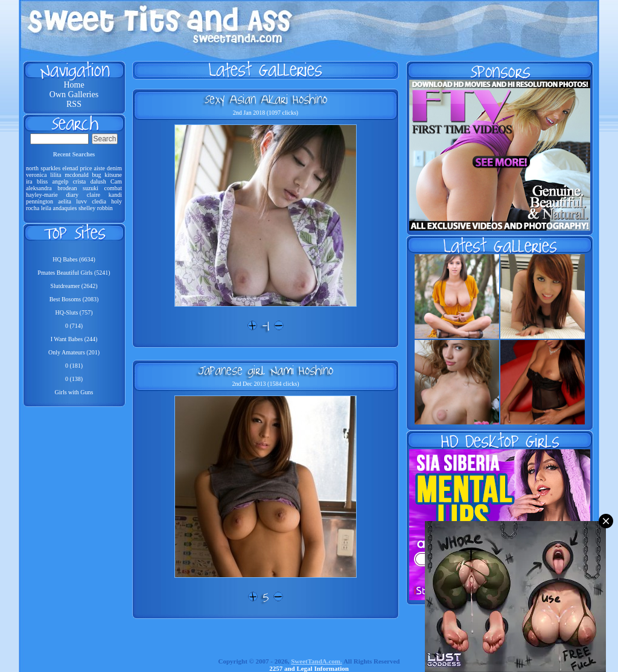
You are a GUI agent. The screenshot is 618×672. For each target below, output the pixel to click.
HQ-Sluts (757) (74, 312)
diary (73, 195)
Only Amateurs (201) (74, 352)
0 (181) (74, 366)
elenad (70, 168)
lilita (56, 175)
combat (113, 188)
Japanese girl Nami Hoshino (266, 370)
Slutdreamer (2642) (74, 286)
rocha (33, 208)
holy (116, 201)
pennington (40, 201)
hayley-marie (42, 195)
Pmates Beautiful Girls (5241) (74, 273)
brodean (67, 188)
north (32, 168)
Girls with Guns (74, 392)
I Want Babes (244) (74, 339)
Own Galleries (74, 94)
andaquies (65, 208)
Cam (116, 181)
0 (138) (74, 379)
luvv (81, 201)
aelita (65, 201)
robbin (105, 208)
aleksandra (39, 188)
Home (74, 85)
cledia (99, 201)
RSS (74, 104)
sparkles (50, 168)
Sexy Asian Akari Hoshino (266, 99)
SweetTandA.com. (317, 661)
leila (46, 208)
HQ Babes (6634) (74, 259)
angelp (61, 181)
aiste (100, 168)
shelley (87, 208)
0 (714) (74, 326)
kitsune (113, 175)
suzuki (91, 188)
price (86, 168)
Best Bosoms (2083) (74, 299)
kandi (115, 195)
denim (114, 168)
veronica (36, 175)
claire (94, 195)
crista (80, 181)
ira (29, 181)
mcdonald (76, 175)
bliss (42, 181)
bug (96, 175)
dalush (98, 181)
